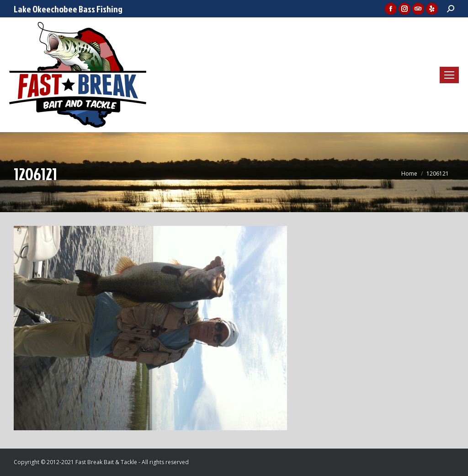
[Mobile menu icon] (449, 75)
